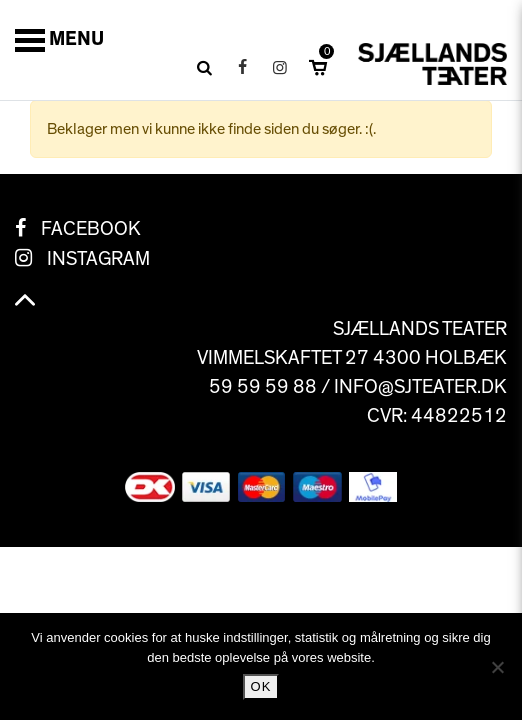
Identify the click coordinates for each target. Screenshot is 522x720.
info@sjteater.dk (420, 387)
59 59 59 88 (263, 387)
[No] (497, 667)
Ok (261, 686)
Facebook (91, 229)
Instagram (98, 259)
